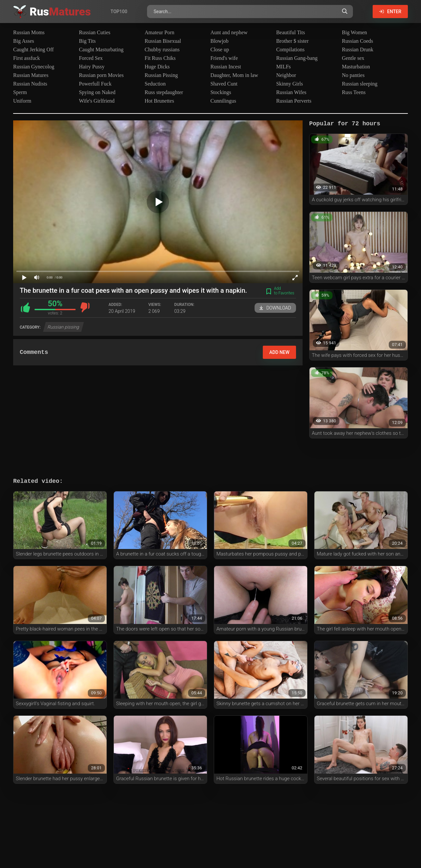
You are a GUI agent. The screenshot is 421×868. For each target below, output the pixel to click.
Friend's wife (224, 58)
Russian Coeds (358, 41)
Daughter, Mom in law (234, 75)
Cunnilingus (223, 101)
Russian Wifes (291, 92)
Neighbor (286, 75)
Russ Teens (354, 92)
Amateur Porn (160, 32)
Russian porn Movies (101, 75)
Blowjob (220, 41)
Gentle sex (353, 58)
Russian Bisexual (163, 41)
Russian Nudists (30, 84)
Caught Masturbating (101, 50)
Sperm (20, 92)
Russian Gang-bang (297, 58)
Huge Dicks (157, 67)
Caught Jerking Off (33, 50)
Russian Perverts (294, 101)
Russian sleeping (360, 84)
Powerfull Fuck (95, 84)
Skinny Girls (290, 84)
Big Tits (87, 41)
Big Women (355, 32)
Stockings (221, 92)
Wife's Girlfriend (97, 101)
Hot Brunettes (159, 101)
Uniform (22, 101)
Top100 (119, 12)
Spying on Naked (97, 92)
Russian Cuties (95, 32)
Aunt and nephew (229, 32)
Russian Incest (226, 67)
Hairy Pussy (92, 67)
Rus (60, 12)
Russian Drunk (358, 50)
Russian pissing (64, 327)
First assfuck (26, 58)
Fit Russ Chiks (160, 58)
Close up (220, 50)
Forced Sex (91, 58)
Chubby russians (162, 50)
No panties (353, 75)
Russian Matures (31, 75)
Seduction (155, 84)
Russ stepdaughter (164, 92)
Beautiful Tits (291, 32)
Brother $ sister (293, 41)
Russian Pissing (161, 75)
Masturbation (356, 67)
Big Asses (24, 41)
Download (275, 308)
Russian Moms (29, 32)
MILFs (284, 67)
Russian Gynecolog (34, 67)
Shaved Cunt (224, 84)
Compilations (290, 50)
